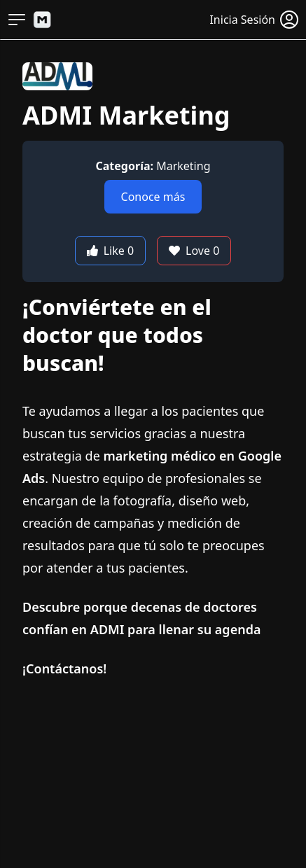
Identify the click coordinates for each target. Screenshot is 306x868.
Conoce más (153, 197)
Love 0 (194, 251)
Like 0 (110, 251)
